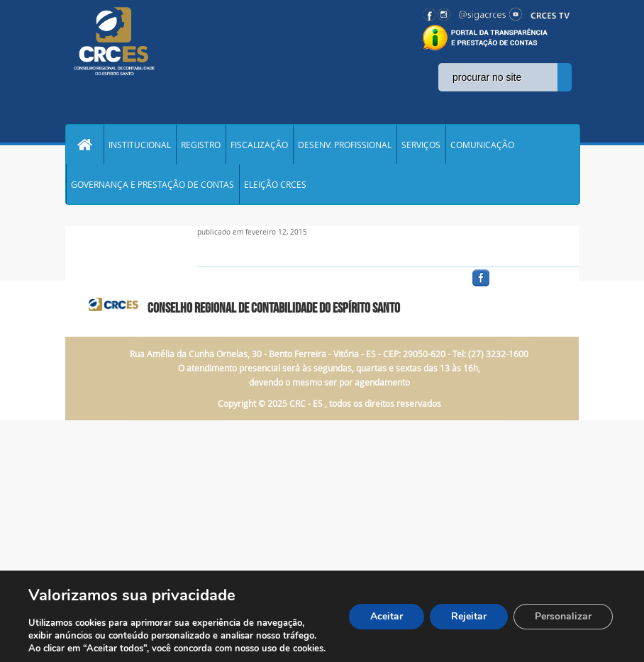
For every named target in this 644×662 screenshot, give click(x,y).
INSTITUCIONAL (140, 145)
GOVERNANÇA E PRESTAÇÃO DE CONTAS (152, 184)
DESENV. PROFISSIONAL (345, 145)
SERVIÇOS (421, 145)
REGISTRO (201, 145)
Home (84, 145)
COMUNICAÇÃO (482, 145)
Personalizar (563, 616)
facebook (515, 287)
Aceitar (387, 616)
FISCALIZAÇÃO (259, 145)
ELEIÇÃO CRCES (275, 184)
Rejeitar (469, 616)
